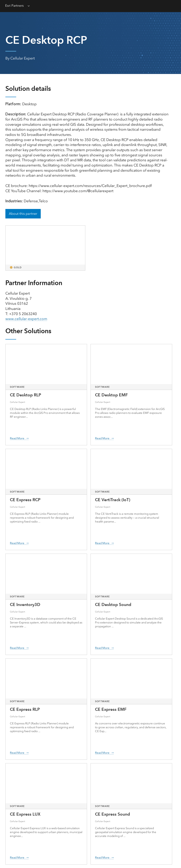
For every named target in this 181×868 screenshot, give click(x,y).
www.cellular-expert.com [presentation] (26, 319)
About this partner (23, 214)
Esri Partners (14, 6)
